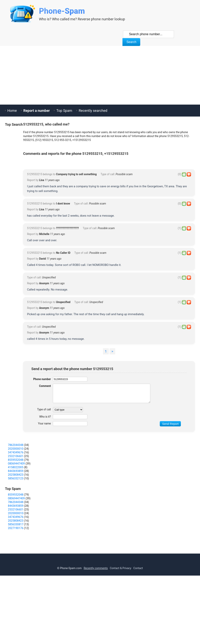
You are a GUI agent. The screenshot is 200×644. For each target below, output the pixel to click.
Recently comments (96, 625)
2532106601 (16, 513)
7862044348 (16, 502)
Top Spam (64, 111)
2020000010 (16, 506)
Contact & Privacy (121, 625)
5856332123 (16, 536)
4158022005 (16, 525)
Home (12, 111)
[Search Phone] (148, 34)
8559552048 (16, 517)
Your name (44, 481)
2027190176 (16, 585)
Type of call (44, 467)
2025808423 (16, 532)
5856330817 (16, 582)
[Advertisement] (100, 75)
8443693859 (16, 528)
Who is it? (45, 474)
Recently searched (93, 111)
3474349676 (16, 510)
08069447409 (17, 521)
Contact (138, 625)
